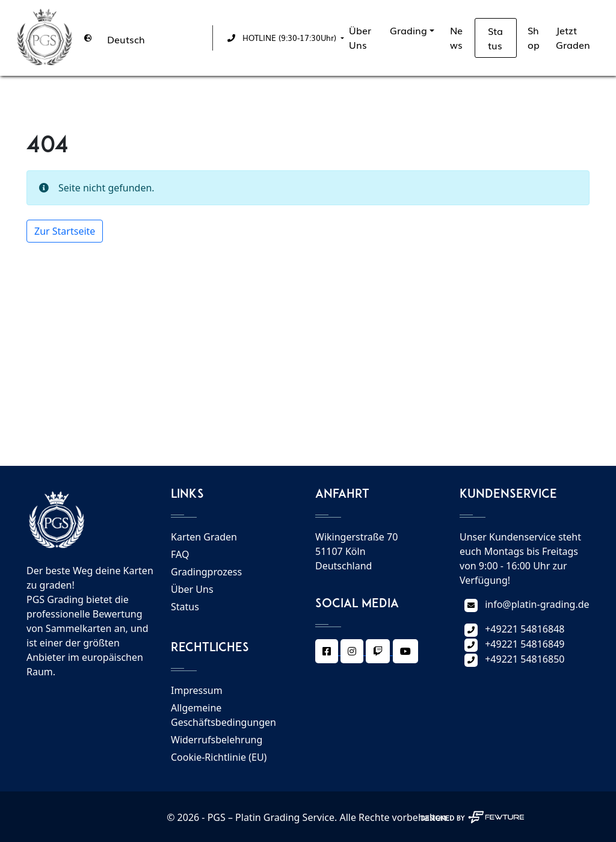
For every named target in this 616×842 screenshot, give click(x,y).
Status (495, 38)
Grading (408, 30)
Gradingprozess (206, 572)
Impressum (197, 690)
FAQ (180, 554)
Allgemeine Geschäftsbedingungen (223, 715)
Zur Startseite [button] (65, 231)
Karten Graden (204, 537)
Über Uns (360, 37)
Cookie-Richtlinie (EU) (219, 757)
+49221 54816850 (525, 659)
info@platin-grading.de (537, 604)
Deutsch (126, 39)
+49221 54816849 (525, 644)
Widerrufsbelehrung (217, 740)
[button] (283, 38)
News (456, 37)
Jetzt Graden (573, 37)
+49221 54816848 (525, 629)
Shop (534, 37)
